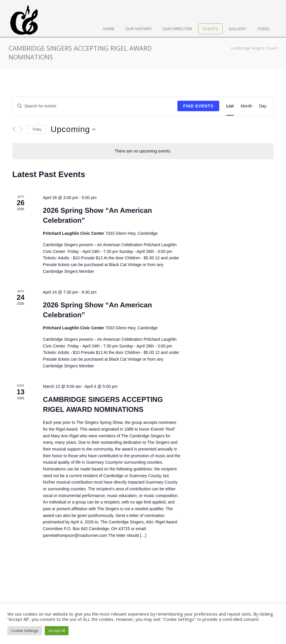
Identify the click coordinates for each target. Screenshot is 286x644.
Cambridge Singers (248, 48)
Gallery (238, 29)
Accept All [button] (57, 631)
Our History (139, 29)
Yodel (263, 29)
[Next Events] (22, 129)
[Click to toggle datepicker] (73, 129)
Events (210, 29)
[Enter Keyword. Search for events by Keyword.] (95, 106)
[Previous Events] (14, 129)
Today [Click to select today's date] (37, 129)
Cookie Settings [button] (25, 631)
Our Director (177, 29)
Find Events (198, 106)
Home (109, 29)
